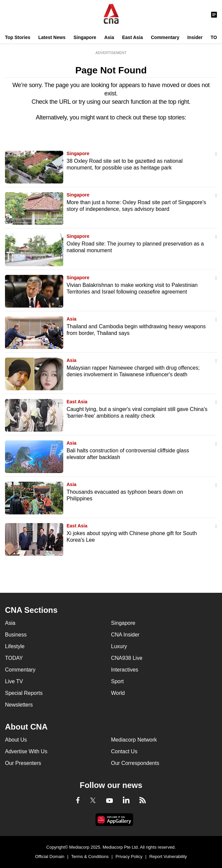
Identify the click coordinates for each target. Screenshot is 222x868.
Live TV (14, 681)
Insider (195, 37)
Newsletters (19, 705)
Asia (109, 37)
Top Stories (18, 37)
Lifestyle (15, 646)
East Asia (133, 37)
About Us (16, 740)
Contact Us (124, 751)
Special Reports (24, 693)
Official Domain (50, 856)
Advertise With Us (26, 751)
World (118, 693)
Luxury (119, 646)
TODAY (14, 658)
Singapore (85, 37)
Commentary (165, 37)
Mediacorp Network (134, 740)
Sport (117, 681)
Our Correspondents (135, 763)
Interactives (125, 670)
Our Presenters (23, 763)
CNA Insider (125, 635)
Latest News (52, 37)
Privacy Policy (129, 856)
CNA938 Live (127, 658)
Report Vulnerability (168, 856)
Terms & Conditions (90, 856)
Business (16, 635)
